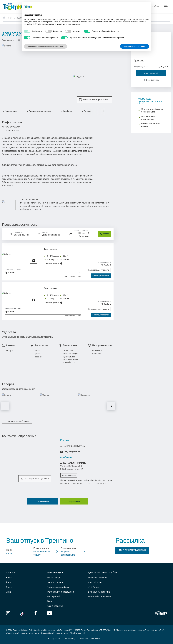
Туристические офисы (58, 587)
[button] (148, 6)
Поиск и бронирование (99, 597)
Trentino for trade (55, 582)
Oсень (9, 587)
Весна (9, 578)
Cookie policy (70, 638)
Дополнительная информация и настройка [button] (45, 46)
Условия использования (90, 638)
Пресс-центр (53, 578)
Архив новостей (55, 606)
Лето (8, 582)
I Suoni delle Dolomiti (98, 578)
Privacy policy (54, 638)
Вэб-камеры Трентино (99, 592)
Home (8, 18)
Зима (9, 592)
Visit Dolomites (95, 582)
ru (166, 6)
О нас (50, 601)
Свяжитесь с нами (132, 550)
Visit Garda (93, 587)
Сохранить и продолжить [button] (135, 46)
